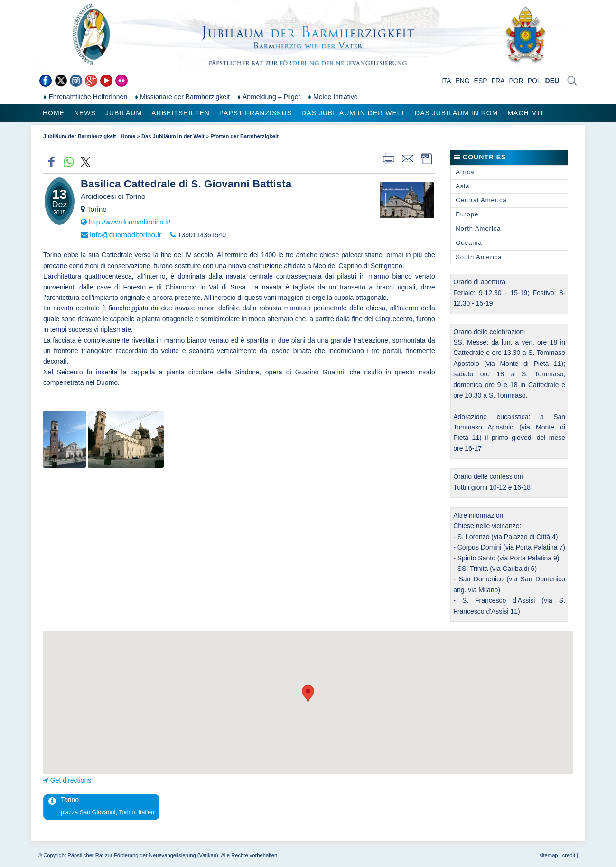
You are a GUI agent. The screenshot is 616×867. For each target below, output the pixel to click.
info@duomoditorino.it (125, 235)
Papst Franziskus (256, 113)
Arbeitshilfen (181, 113)
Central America (481, 200)
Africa (465, 172)
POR (516, 81)
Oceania (469, 243)
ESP (481, 81)
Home (54, 113)
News (85, 113)
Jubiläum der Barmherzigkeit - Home (89, 136)
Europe (467, 214)
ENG (462, 81)
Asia (462, 186)
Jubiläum (124, 113)
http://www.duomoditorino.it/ (130, 222)
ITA (446, 81)
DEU (552, 81)
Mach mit (526, 113)
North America (478, 228)
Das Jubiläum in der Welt (353, 113)
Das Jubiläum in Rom (456, 113)
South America (479, 257)
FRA (498, 81)
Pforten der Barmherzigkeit (244, 136)
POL (534, 81)
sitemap (548, 855)
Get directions (71, 780)
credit (569, 855)
